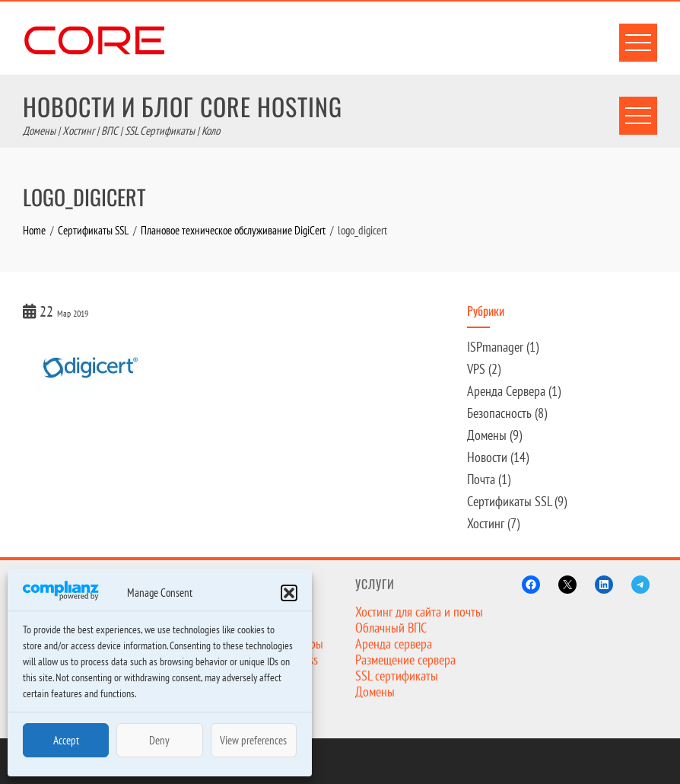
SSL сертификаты (397, 676)
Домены (487, 435)
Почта (481, 479)
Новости (487, 457)
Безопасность (499, 413)
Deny (159, 740)
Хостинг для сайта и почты (419, 612)
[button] (289, 593)
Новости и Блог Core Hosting (183, 106)
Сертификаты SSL (509, 501)
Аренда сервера (394, 644)
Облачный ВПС (391, 628)
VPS (476, 369)
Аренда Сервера (506, 391)
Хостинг (486, 523)
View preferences (253, 740)
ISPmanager (495, 347)
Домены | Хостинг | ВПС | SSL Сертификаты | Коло (121, 131)
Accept (66, 740)
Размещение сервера (405, 660)
